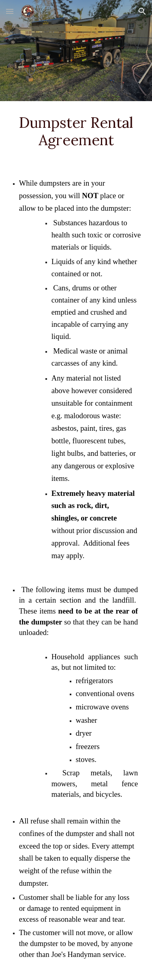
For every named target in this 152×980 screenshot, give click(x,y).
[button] (10, 11)
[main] (76, 131)
